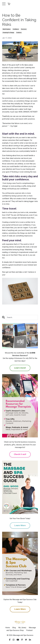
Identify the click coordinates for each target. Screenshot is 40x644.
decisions (24, 29)
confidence (16, 29)
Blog (14, 628)
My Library (22, 628)
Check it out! (20, 454)
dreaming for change (8, 33)
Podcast (29, 630)
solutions (19, 33)
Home (8, 628)
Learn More (20, 525)
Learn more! (20, 368)
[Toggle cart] (9, 4)
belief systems (7, 29)
